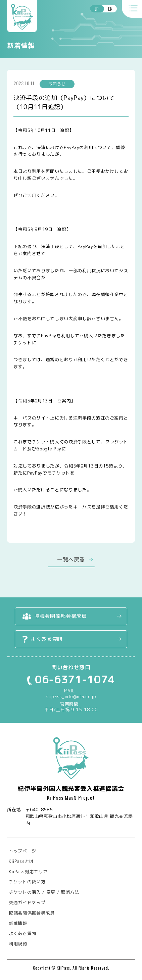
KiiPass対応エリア (28, 872)
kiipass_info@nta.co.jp (71, 696)
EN (110, 9)
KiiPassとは (21, 861)
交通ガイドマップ (27, 902)
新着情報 (18, 923)
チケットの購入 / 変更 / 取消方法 (44, 892)
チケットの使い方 (27, 882)
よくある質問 (47, 639)
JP (97, 9)
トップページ (22, 851)
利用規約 (18, 944)
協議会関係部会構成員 (61, 616)
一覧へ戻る (71, 560)
